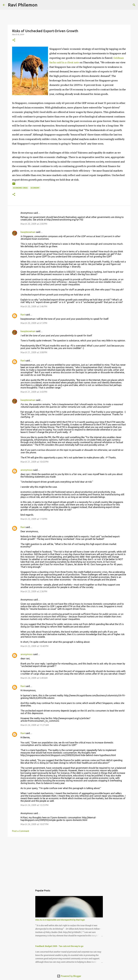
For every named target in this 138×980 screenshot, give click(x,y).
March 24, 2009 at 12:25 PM (35, 805)
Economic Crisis (20, 188)
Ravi (23, 315)
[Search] (41, 5)
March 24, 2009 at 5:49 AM (34, 678)
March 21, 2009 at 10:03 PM (35, 462)
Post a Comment (21, 831)
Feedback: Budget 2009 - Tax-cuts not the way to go (59, 946)
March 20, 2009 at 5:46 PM (34, 306)
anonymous (27, 470)
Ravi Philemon (23, 5)
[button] (14, 40)
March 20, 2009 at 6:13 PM (34, 323)
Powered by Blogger (69, 976)
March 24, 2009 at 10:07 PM (35, 824)
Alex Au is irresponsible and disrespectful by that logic (60, 920)
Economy (35, 188)
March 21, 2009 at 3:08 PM (34, 352)
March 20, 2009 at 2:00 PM (34, 224)
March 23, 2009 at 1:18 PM (34, 519)
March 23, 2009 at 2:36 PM (34, 591)
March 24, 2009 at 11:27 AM (35, 725)
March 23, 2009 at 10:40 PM (35, 646)
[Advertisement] (69, 861)
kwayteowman (28, 232)
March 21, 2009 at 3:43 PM (34, 392)
